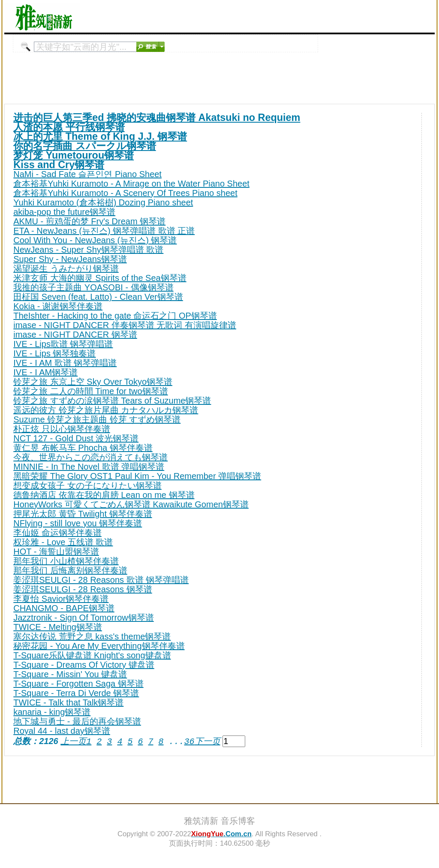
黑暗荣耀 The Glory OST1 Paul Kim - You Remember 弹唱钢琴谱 (137, 476)
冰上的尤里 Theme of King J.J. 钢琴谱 (100, 136)
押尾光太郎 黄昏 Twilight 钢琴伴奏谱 (83, 514)
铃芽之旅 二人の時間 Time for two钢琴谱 (90, 391)
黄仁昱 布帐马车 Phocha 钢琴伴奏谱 (83, 448)
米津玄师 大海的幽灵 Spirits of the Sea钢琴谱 (100, 278)
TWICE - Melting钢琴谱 (58, 627)
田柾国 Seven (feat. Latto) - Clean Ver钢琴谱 (98, 297)
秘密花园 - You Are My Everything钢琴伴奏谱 (99, 646)
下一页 (207, 741)
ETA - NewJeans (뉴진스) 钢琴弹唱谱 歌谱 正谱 (104, 231)
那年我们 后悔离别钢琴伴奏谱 (70, 570)
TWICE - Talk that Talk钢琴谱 (68, 702)
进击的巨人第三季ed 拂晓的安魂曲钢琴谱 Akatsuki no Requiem (157, 118)
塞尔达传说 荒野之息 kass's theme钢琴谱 (92, 636)
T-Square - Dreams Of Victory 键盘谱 (84, 665)
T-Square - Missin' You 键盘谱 (70, 674)
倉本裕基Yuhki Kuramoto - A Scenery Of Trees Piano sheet (125, 193)
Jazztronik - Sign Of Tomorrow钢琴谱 (84, 618)
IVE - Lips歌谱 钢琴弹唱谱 (63, 344)
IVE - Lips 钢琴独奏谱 (54, 353)
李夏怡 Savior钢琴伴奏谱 (61, 599)
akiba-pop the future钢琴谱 (64, 212)
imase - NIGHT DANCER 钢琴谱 (75, 335)
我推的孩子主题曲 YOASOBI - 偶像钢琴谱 (93, 287)
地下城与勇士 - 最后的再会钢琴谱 (77, 721)
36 (189, 741)
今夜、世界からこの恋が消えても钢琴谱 (90, 457)
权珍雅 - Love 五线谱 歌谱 (63, 542)
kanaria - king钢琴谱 (52, 712)
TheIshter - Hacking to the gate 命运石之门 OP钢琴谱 (115, 316)
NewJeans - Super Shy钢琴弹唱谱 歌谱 (88, 250)
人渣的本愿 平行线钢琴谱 (69, 127)
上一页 (73, 741)
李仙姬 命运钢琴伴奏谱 (57, 533)
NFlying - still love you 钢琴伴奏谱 (78, 523)
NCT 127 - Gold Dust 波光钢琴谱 (76, 438)
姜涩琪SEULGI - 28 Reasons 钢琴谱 (83, 589)
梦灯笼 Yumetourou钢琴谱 (74, 155)
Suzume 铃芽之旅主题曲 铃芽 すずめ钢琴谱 (97, 419)
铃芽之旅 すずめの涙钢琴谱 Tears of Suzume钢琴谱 (112, 401)
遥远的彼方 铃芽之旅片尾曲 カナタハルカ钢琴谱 (106, 410)
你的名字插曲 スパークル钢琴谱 (85, 146)
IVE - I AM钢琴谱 (45, 372)
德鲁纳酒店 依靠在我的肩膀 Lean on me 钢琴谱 (104, 495)
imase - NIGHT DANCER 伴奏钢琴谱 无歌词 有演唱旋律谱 (125, 325)
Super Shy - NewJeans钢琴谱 (70, 259)
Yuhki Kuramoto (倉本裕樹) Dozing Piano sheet (103, 202)
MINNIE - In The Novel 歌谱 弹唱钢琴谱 (89, 467)
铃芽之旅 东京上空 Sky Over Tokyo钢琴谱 (93, 382)
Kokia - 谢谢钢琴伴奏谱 (58, 306)
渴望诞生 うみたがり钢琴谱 (66, 268)
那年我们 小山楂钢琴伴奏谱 (66, 561)
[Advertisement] (334, 16)
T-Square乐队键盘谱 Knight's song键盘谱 (92, 655)
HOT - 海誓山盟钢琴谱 (56, 552)
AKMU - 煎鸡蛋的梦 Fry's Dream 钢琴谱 (89, 221)
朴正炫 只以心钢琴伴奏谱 (62, 429)
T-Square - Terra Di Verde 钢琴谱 (76, 693)
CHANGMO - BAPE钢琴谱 (64, 608)
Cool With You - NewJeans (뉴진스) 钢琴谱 (95, 240)
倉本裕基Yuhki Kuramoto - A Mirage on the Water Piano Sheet (131, 184)
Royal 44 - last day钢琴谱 (62, 731)
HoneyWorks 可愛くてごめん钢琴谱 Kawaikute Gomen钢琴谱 (131, 504)
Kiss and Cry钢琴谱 (59, 165)
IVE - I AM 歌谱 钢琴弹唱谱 (65, 363)
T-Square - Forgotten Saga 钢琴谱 (78, 684)
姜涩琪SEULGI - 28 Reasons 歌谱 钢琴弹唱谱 (101, 580)
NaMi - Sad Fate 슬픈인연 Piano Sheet (87, 174)
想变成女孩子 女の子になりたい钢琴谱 (87, 485)
